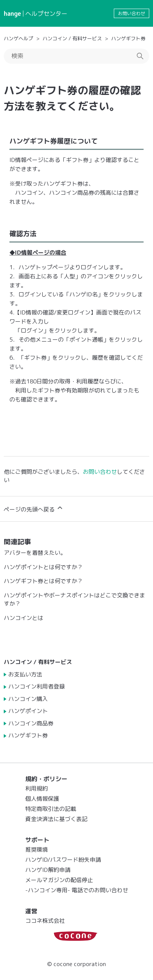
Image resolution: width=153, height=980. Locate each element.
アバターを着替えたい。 (35, 553)
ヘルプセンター (46, 14)
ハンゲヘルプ (18, 38)
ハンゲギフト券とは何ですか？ (43, 581)
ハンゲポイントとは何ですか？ (43, 567)
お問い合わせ (132, 13)
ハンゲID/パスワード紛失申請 (63, 860)
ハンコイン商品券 (31, 723)
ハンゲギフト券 (128, 38)
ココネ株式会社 (45, 921)
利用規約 (37, 788)
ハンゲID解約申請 (48, 870)
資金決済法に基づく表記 (56, 819)
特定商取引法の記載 (51, 809)
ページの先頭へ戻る (34, 509)
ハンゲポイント (28, 711)
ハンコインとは (24, 618)
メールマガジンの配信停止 (59, 880)
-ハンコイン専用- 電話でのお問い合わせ (77, 890)
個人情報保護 (42, 799)
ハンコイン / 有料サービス (72, 38)
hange (12, 14)
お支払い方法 (25, 674)
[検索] (76, 56)
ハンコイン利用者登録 (37, 686)
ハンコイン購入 (28, 699)
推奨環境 (37, 849)
